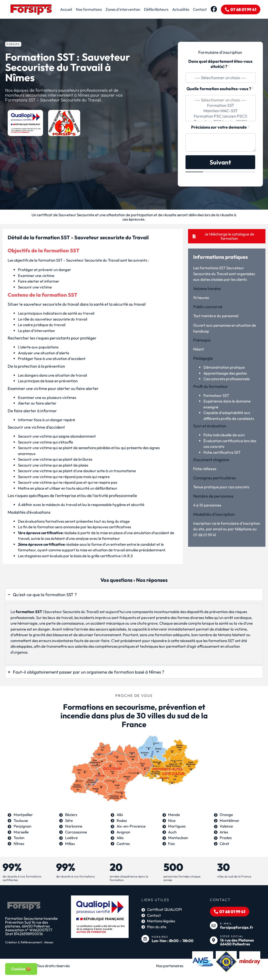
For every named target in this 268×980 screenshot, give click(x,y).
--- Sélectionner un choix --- (221, 100)
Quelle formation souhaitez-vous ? (220, 89)
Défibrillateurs (156, 9)
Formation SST (221, 105)
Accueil (66, 9)
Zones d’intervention (123, 9)
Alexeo (49, 942)
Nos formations (89, 9)
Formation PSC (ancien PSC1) (221, 116)
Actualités (181, 9)
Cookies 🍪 (21, 969)
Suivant (220, 162)
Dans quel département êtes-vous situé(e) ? (220, 64)
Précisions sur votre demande (220, 127)
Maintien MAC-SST (221, 111)
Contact (200, 9)
